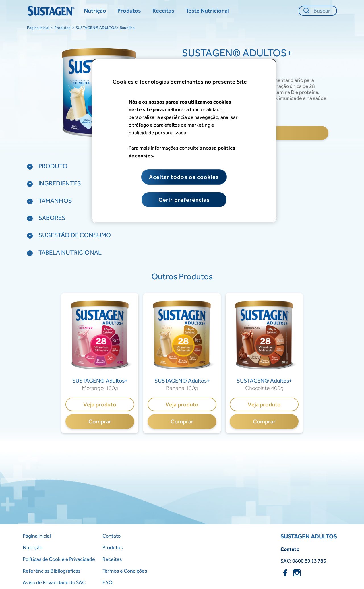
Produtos (62, 28)
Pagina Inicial (38, 28)
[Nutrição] (95, 11)
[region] (184, 141)
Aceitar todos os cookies (184, 177)
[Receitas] (163, 11)
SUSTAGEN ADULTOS (309, 536)
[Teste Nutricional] (207, 11)
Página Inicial (37, 536)
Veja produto (100, 404)
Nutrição (33, 547)
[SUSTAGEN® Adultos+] (100, 381)
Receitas (112, 559)
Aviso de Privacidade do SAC (54, 582)
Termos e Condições (125, 571)
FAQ (107, 582)
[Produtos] (129, 11)
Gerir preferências (184, 200)
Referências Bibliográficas (52, 571)
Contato (111, 536)
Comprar (100, 421)
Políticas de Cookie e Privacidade (59, 559)
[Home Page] (52, 11)
